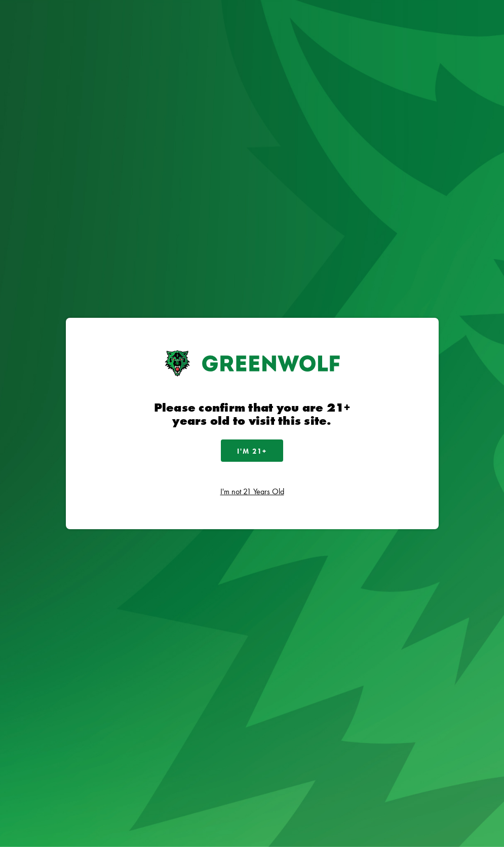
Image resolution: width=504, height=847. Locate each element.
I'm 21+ (252, 451)
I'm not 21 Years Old (252, 491)
